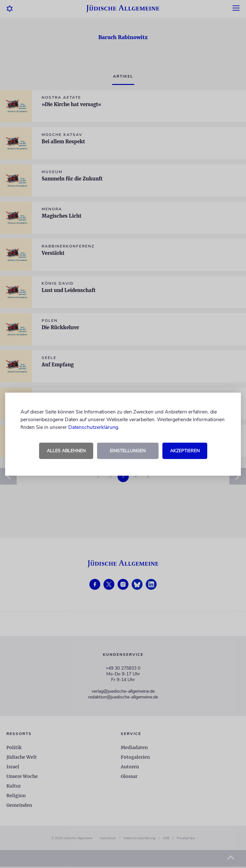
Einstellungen (128, 451)
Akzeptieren (185, 451)
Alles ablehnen (66, 451)
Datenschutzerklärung (93, 427)
